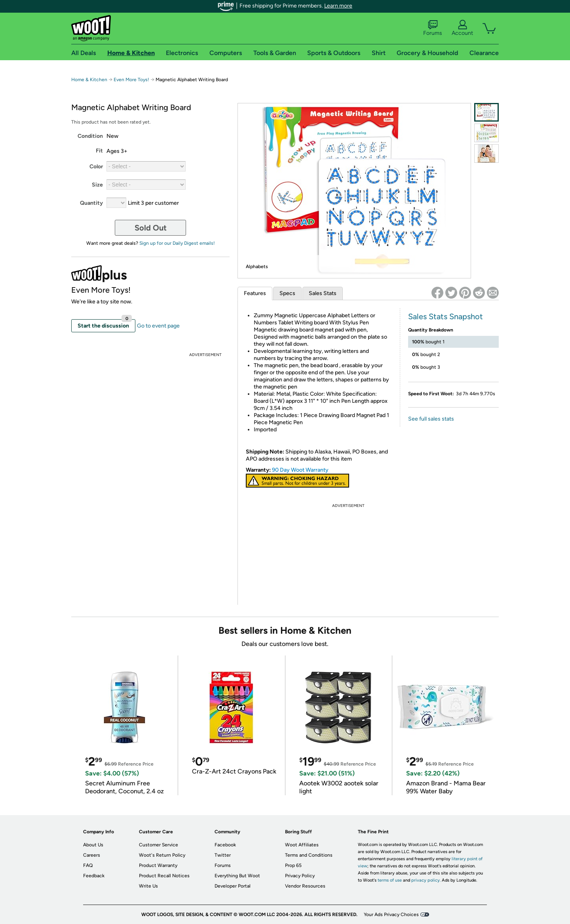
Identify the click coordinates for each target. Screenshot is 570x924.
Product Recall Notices (164, 876)
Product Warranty (158, 865)
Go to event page (158, 326)
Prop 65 (293, 865)
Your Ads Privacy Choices (391, 914)
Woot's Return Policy (162, 855)
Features (255, 293)
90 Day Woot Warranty (300, 470)
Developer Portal (233, 886)
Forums (433, 28)
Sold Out (151, 228)
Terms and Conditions (309, 855)
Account (462, 28)
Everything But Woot (237, 876)
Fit (99, 151)
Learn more (338, 6)
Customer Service (159, 845)
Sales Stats (323, 293)
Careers (92, 855)
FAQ (88, 865)
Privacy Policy (300, 876)
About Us (93, 845)
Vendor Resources (305, 886)
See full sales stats (431, 419)
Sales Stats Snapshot (446, 316)
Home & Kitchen (89, 80)
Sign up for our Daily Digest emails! (177, 243)
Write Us (148, 886)
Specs (287, 293)
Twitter (223, 855)
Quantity (91, 203)
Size (97, 185)
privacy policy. (426, 880)
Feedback (94, 876)
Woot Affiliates (302, 845)
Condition (90, 136)
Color (96, 167)
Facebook (225, 845)
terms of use (390, 880)
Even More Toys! (131, 80)
